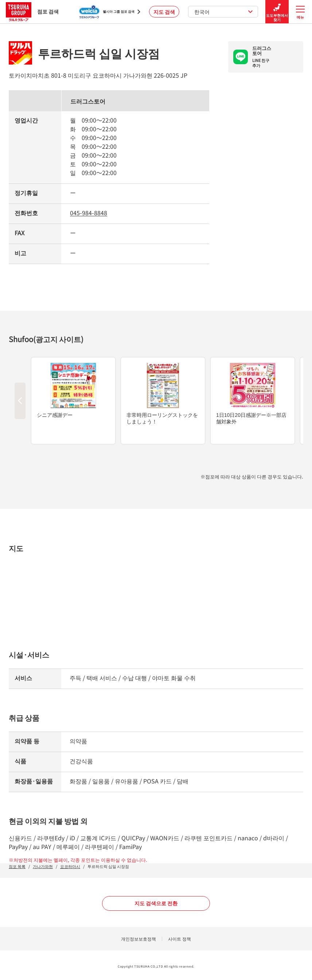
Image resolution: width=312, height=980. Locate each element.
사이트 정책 (180, 939)
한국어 (224, 12)
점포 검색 (32, 11)
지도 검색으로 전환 (156, 903)
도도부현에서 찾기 (277, 12)
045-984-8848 (89, 213)
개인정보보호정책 (139, 939)
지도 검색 (164, 12)
